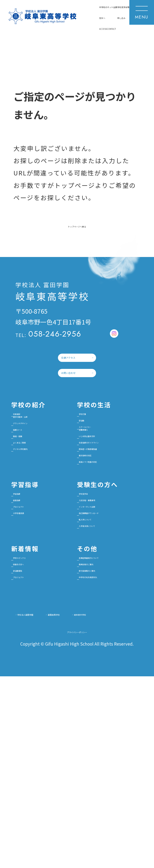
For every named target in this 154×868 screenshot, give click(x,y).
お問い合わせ (48, 422)
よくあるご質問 (37, 534)
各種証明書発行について (111, 709)
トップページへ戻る (77, 237)
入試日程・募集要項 (105, 622)
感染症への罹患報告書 (108, 547)
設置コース (31, 510)
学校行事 (90, 476)
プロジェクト (34, 634)
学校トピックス (37, 709)
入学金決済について (105, 671)
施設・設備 (32, 522)
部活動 (88, 489)
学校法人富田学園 (47, 784)
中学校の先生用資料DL (109, 746)
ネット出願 (49, 22)
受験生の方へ (34, 721)
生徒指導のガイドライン (111, 534)
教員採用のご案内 (102, 721)
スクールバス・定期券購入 (99, 505)
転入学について (99, 659)
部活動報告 (32, 733)
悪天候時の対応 (99, 559)
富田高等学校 (108, 784)
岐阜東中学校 (40, 797)
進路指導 (29, 622)
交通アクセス (48, 387)
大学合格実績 (34, 646)
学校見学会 (93, 609)
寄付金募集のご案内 (105, 733)
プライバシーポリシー (77, 820)
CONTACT (44, 43)
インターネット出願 (105, 634)
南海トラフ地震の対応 (108, 571)
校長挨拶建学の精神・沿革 (40, 481)
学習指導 (29, 609)
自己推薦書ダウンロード (111, 646)
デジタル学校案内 (40, 547)
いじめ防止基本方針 (105, 522)
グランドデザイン (40, 497)
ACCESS (19, 43)
